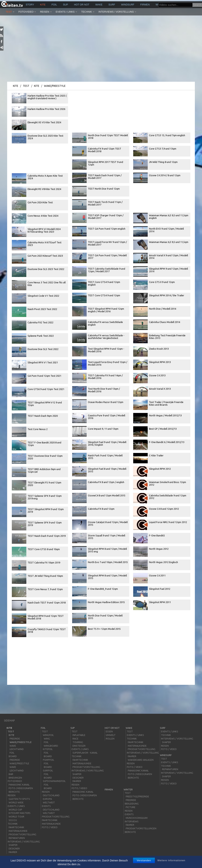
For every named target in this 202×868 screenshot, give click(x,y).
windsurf (128, 5)
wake (99, 5)
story (30, 5)
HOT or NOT (82, 5)
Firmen (145, 5)
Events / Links (65, 12)
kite (43, 5)
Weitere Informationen (171, 860)
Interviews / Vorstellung (116, 12)
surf (112, 5)
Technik (87, 12)
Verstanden (144, 860)
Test (9, 12)
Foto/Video (26, 12)
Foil (54, 5)
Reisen (45, 12)
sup (65, 5)
